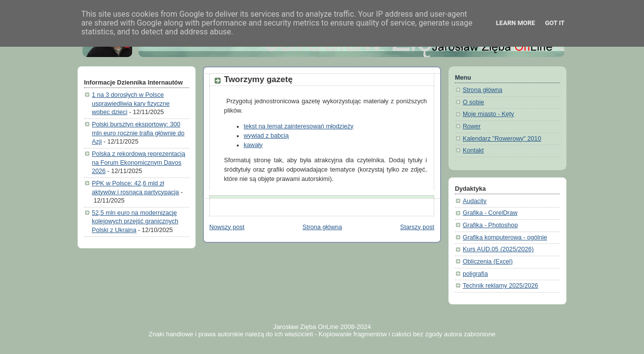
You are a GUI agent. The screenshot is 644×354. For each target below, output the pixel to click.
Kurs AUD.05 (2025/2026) (498, 249)
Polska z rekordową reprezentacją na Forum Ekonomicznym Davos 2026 (139, 162)
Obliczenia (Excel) (488, 262)
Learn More (516, 23)
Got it (555, 23)
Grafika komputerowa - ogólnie (505, 237)
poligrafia (475, 274)
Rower (472, 126)
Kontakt (473, 150)
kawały (253, 145)
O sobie (473, 102)
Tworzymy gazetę (258, 79)
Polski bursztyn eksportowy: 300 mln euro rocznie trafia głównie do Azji (138, 133)
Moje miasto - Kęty (488, 114)
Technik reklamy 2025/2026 (501, 286)
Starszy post (417, 227)
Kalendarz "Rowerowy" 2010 (502, 139)
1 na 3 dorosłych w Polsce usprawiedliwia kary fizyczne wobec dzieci (131, 103)
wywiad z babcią (266, 136)
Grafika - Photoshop (490, 225)
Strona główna (322, 227)
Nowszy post (227, 227)
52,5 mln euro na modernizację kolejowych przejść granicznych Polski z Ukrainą (135, 221)
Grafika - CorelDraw (490, 213)
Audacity (475, 201)
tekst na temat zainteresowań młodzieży (299, 126)
